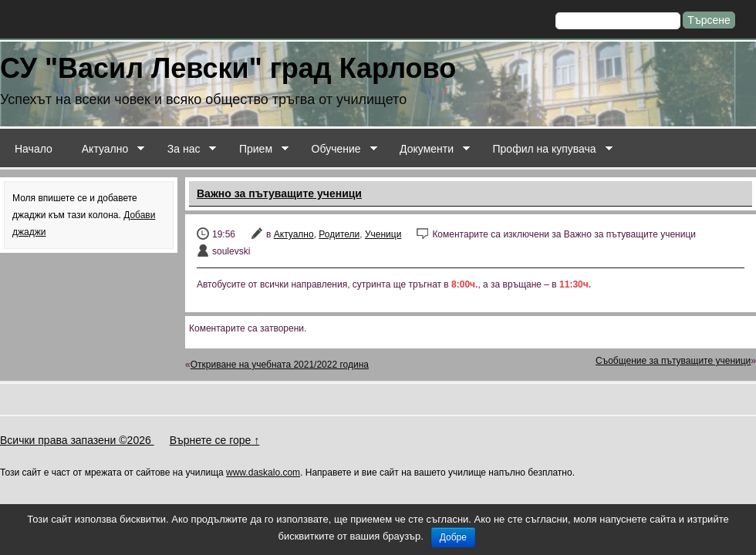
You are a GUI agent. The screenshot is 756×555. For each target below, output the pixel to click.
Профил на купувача (545, 149)
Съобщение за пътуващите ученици (673, 361)
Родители (339, 234)
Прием (256, 149)
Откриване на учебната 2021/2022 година (280, 365)
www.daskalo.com (263, 473)
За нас (185, 149)
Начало (34, 149)
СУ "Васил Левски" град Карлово (228, 68)
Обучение (337, 149)
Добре (453, 537)
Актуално (106, 149)
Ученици (383, 234)
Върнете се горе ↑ (215, 440)
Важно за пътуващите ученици (279, 193)
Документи (427, 149)
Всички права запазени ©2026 (77, 440)
